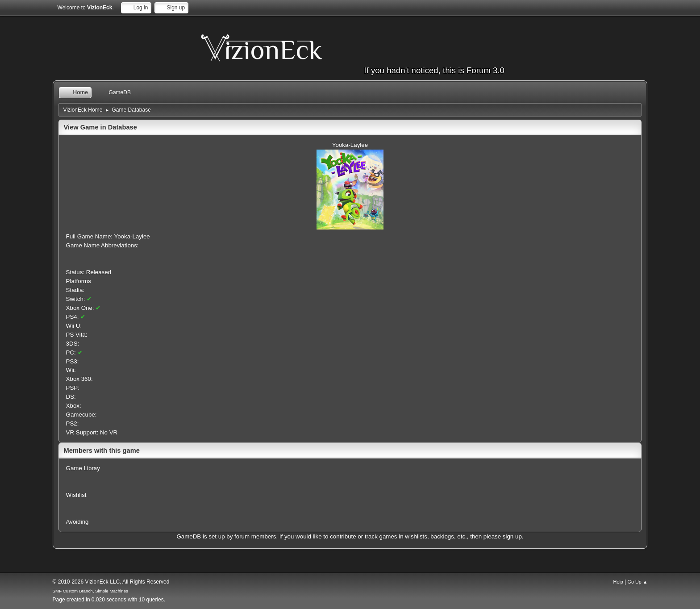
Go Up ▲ (638, 582)
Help (618, 582)
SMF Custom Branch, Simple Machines (90, 591)
